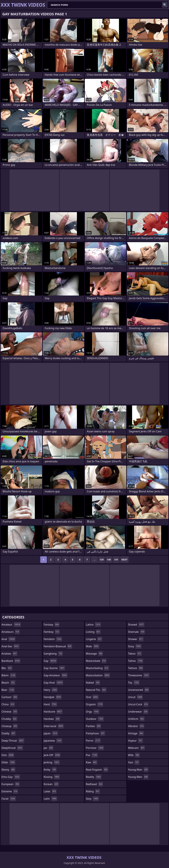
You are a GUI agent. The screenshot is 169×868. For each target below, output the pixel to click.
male (93, 646)
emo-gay (11, 777)
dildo (8, 762)
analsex (9, 654)
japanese (53, 741)
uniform (136, 719)
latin (51, 799)
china (8, 704)
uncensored (139, 690)
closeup (10, 726)
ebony (8, 770)
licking (93, 632)
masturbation (98, 675)
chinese (9, 712)
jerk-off (52, 755)
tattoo (136, 661)
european (11, 784)
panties (93, 726)
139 (102, 560)
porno (93, 741)
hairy (51, 690)
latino (93, 625)
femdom (53, 639)
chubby (9, 719)
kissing (52, 777)
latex (50, 791)
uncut (135, 697)
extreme (10, 791)
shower (136, 639)
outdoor (95, 719)
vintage (136, 733)
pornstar (95, 748)
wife (134, 755)
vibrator (136, 726)
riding (93, 791)
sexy (92, 799)
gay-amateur (56, 675)
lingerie (94, 639)
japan (51, 733)
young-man (138, 770)
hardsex (52, 719)
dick (8, 755)
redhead (94, 784)
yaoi (134, 762)
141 (116, 560)
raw (92, 762)
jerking (52, 762)
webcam (137, 748)
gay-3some (54, 668)
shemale (137, 632)
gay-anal (54, 683)
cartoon (10, 697)
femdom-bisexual (58, 646)
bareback (11, 661)
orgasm (94, 704)
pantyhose (95, 733)
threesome (139, 675)
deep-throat (13, 741)
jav (49, 748)
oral (92, 697)
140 (109, 560)
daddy (9, 733)
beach (8, 683)
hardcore (53, 712)
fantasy (52, 625)
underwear (138, 712)
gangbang (53, 654)
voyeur (135, 741)
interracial (54, 726)
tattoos (136, 668)
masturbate (96, 661)
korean (51, 784)
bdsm (9, 675)
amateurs (11, 632)
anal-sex (10, 646)
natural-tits (96, 690)
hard (51, 704)
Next (125, 560)
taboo (135, 654)
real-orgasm (97, 770)
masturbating (97, 668)
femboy (52, 632)
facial (9, 799)
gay (50, 661)
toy (134, 683)
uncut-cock (138, 704)
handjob (53, 697)
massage (94, 654)
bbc (7, 668)
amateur (11, 625)
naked (93, 683)
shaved (136, 625)
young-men (138, 777)
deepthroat (12, 748)
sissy (135, 646)
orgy (93, 712)
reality (94, 777)
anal (8, 639)
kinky (50, 770)
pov (92, 755)
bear (8, 690)
